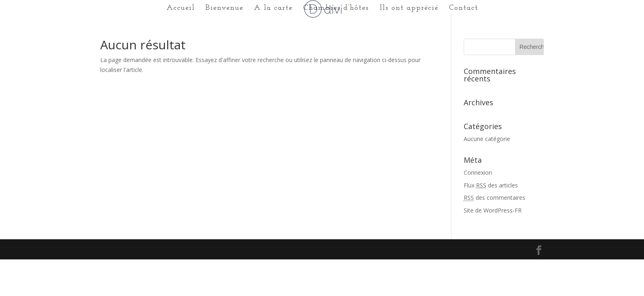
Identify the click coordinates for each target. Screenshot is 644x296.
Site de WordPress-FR (493, 210)
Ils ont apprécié (409, 9)
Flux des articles (491, 185)
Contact (463, 9)
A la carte (273, 9)
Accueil (181, 9)
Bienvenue (224, 9)
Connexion (478, 172)
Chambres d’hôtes (336, 9)
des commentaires (494, 198)
